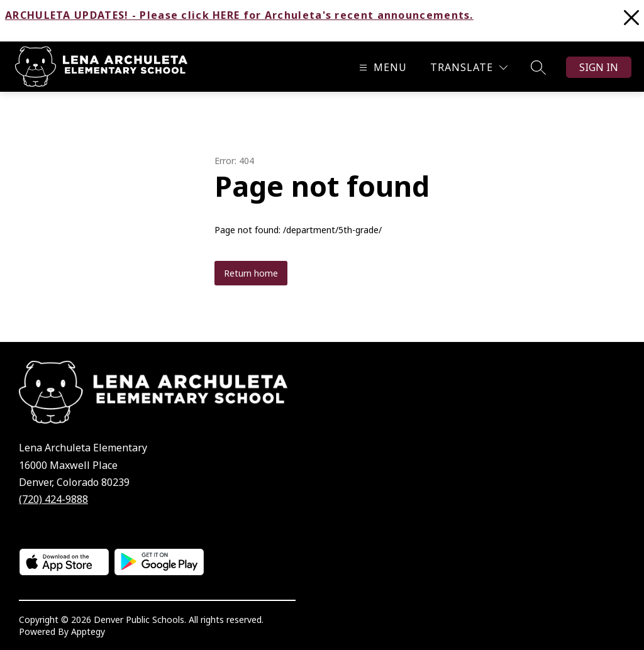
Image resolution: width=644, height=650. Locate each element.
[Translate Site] (469, 68)
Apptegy (88, 631)
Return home (251, 273)
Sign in (599, 67)
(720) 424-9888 (53, 499)
